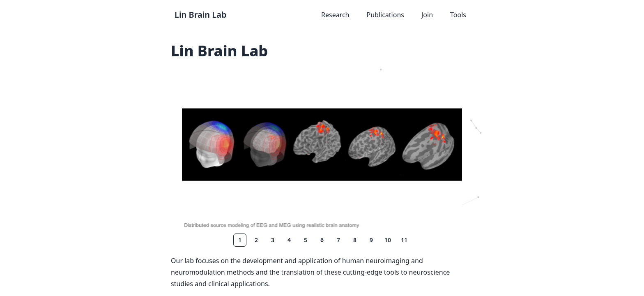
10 (388, 240)
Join (427, 15)
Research (335, 15)
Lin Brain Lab (200, 15)
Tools (458, 15)
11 (404, 240)
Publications (385, 15)
